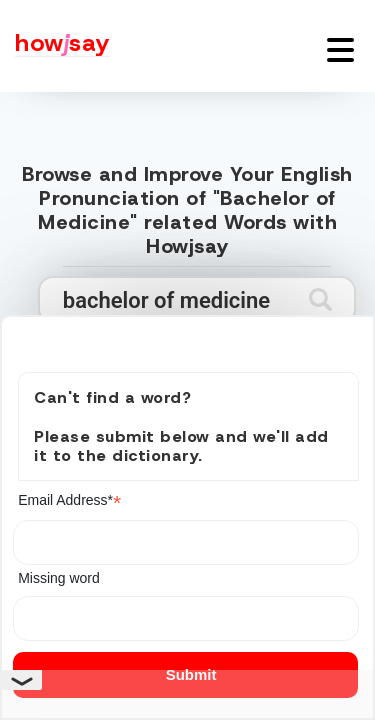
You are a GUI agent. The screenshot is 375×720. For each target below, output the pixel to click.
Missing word (59, 578)
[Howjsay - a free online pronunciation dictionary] (55, 46)
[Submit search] (320, 299)
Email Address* (69, 500)
